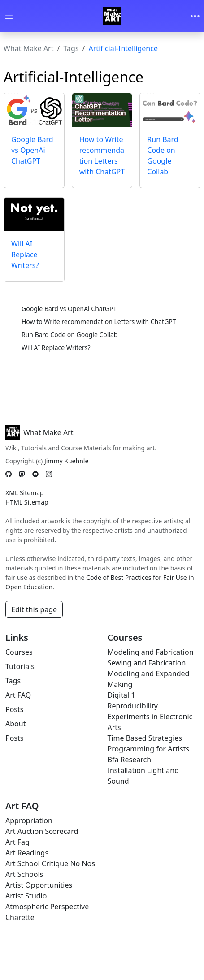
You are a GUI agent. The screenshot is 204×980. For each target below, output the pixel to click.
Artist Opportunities (39, 885)
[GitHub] (9, 474)
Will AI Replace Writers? (25, 255)
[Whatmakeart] (112, 16)
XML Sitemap (25, 493)
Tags (71, 48)
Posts (14, 709)
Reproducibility (133, 706)
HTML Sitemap (27, 502)
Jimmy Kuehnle (66, 461)
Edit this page (34, 609)
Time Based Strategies (145, 738)
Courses (19, 652)
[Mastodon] (22, 474)
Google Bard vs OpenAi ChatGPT (32, 150)
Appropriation (29, 820)
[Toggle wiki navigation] (9, 16)
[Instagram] (49, 474)
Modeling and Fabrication (151, 652)
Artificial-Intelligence (123, 48)
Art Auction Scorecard (42, 831)
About (15, 724)
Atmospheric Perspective (47, 907)
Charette (20, 917)
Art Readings (27, 853)
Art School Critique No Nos (50, 863)
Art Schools (24, 874)
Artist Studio (26, 896)
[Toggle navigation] (195, 16)
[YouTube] (35, 474)
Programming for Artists (148, 749)
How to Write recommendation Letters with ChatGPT (99, 322)
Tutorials (20, 666)
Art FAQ (18, 695)
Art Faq (17, 842)
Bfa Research (130, 760)
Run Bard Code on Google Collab (69, 335)
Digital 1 (122, 695)
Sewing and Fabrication (147, 663)
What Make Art (29, 48)
